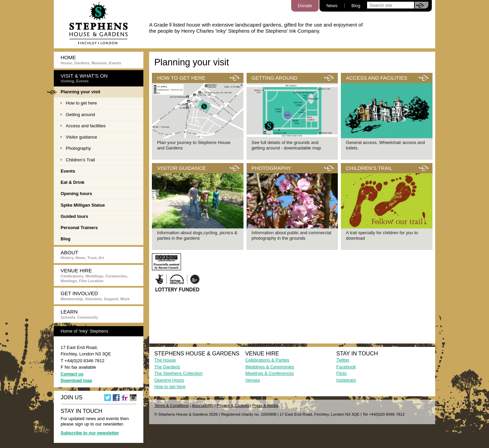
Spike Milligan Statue (83, 205)
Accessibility (203, 405)
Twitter (343, 360)
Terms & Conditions (171, 405)
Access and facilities (83, 126)
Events (68, 171)
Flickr (342, 373)
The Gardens (167, 367)
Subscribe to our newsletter (90, 433)
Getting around (78, 115)
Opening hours (76, 194)
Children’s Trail (78, 160)
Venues (253, 380)
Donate (305, 6)
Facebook (346, 367)
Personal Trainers (79, 228)
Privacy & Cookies (233, 405)
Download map (76, 380)
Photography (76, 148)
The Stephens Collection (178, 373)
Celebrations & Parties (267, 360)
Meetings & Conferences (269, 373)
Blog (356, 6)
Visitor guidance (79, 137)
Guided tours (74, 216)
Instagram (346, 380)
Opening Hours (169, 380)
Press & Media (265, 405)
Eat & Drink (73, 182)
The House (165, 360)
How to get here (79, 103)
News (332, 6)
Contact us (72, 374)
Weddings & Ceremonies (270, 367)
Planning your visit (77, 92)
